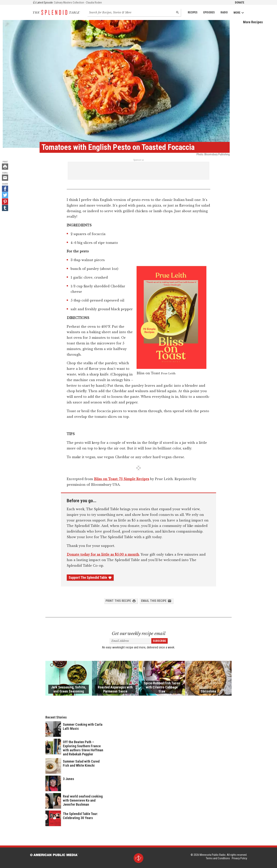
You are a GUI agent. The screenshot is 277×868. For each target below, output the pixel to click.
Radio (224, 12)
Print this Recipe (121, 601)
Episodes (209, 12)
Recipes (193, 12)
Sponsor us (139, 160)
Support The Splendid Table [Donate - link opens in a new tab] (90, 578)
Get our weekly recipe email (139, 634)
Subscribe (159, 641)
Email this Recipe (156, 601)
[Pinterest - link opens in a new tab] (5, 202)
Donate (240, 3)
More (239, 13)
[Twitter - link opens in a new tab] (5, 195)
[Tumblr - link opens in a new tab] (5, 208)
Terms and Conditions (218, 858)
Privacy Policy (239, 858)
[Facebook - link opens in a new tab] (5, 189)
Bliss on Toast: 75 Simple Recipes (122, 479)
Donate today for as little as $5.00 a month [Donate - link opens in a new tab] (103, 554)
